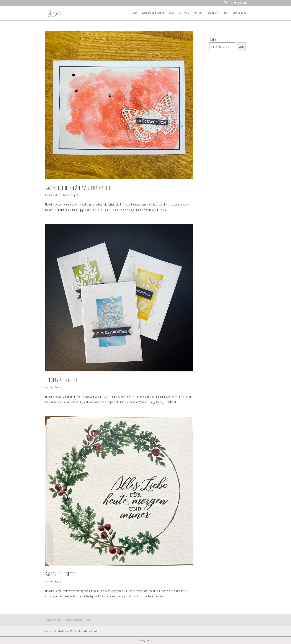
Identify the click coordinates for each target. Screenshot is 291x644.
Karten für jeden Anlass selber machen (79, 188)
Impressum (53, 620)
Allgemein (50, 387)
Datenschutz (74, 620)
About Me (213, 13)
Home (134, 13)
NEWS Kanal (239, 13)
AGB (90, 620)
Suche (213, 39)
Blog (225, 13)
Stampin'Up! (75, 195)
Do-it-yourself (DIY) (54, 195)
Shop (171, 13)
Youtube (198, 13)
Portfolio (184, 13)
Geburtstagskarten (61, 380)
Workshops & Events (153, 13)
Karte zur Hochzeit (60, 574)
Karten (66, 195)
